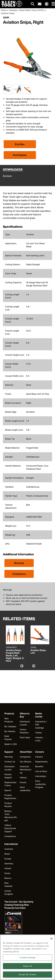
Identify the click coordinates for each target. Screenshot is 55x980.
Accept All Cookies (27, 976)
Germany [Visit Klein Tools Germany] (9, 863)
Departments (41, 762)
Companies (25, 757)
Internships (40, 776)
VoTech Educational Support (10, 828)
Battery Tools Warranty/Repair (11, 816)
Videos (38, 733)
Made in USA (11, 744)
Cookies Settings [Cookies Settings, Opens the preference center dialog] (27, 959)
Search (8, 790)
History (23, 777)
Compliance (19, 574)
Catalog (13, 10)
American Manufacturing (26, 769)
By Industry (10, 731)
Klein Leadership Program (40, 784)
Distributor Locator (25, 723)
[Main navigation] (53, 4)
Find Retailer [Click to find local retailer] (20, 155)
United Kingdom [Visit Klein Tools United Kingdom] (9, 892)
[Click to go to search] (33, 4)
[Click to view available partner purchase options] (20, 144)
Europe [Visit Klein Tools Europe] (8, 859)
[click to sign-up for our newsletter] (40, 4)
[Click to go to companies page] (47, 4)
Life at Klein (41, 771)
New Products (9, 720)
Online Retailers (24, 731)
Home (4, 10)
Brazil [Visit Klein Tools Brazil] (7, 854)
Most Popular (8, 738)
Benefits (39, 766)
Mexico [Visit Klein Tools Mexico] (8, 878)
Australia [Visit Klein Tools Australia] (9, 849)
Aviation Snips (8, 13)
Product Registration (10, 797)
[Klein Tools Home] (11, 6)
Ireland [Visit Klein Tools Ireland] (8, 868)
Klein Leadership (25, 789)
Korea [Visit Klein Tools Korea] (7, 873)
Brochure (7, 176)
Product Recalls (8, 805)
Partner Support (8, 776)
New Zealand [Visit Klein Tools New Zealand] (8, 884)
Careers (39, 757)
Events (23, 782)
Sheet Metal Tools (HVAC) (32, 10)
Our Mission (26, 762)
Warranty (19, 563)
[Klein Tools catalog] (19, 905)
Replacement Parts (10, 784)
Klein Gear (25, 737)
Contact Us (10, 762)
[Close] (51, 940)
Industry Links (39, 739)
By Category (10, 726)
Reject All (27, 967)
